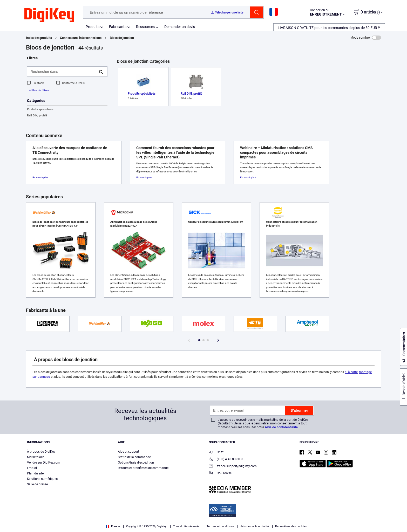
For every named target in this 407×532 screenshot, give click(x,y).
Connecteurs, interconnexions (81, 38)
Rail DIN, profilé (37, 115)
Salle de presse (37, 484)
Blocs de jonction (122, 38)
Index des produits (39, 38)
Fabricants (118, 27)
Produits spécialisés (40, 109)
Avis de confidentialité (281, 427)
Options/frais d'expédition (136, 463)
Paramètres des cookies (291, 526)
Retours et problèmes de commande (143, 468)
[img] (49, 16)
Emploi (32, 468)
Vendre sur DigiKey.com (44, 463)
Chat (216, 453)
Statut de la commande (134, 457)
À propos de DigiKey (41, 452)
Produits (93, 27)
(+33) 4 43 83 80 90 (227, 460)
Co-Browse (220, 474)
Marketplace (36, 457)
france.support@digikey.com (233, 467)
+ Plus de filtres (39, 90)
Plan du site (35, 473)
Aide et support (128, 452)
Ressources (145, 27)
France (113, 526)
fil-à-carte (351, 372)
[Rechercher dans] (63, 72)
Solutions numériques (42, 479)
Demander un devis (180, 27)
